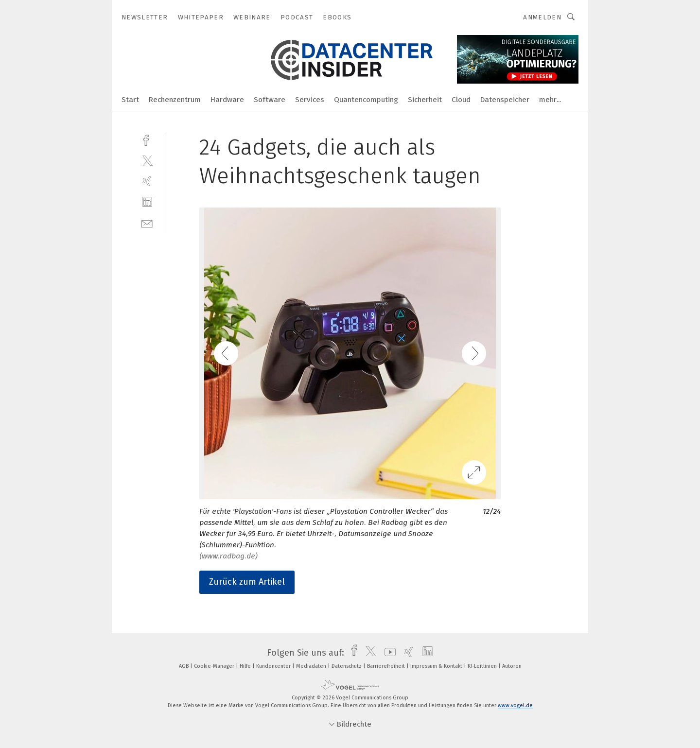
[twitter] (147, 160)
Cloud (461, 100)
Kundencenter (274, 666)
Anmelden (542, 17)
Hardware (227, 100)
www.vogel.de (515, 705)
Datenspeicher (505, 100)
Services (310, 100)
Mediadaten (312, 666)
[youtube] (388, 653)
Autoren (512, 666)
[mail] (147, 223)
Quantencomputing (366, 100)
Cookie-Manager (215, 666)
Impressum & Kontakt (437, 666)
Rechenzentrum (175, 100)
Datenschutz (347, 666)
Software (270, 100)
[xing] (147, 181)
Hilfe (246, 666)
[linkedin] (147, 202)
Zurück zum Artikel (247, 582)
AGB (184, 666)
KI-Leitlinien (483, 666)
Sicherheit (425, 100)
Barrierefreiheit (387, 666)
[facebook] (147, 139)
